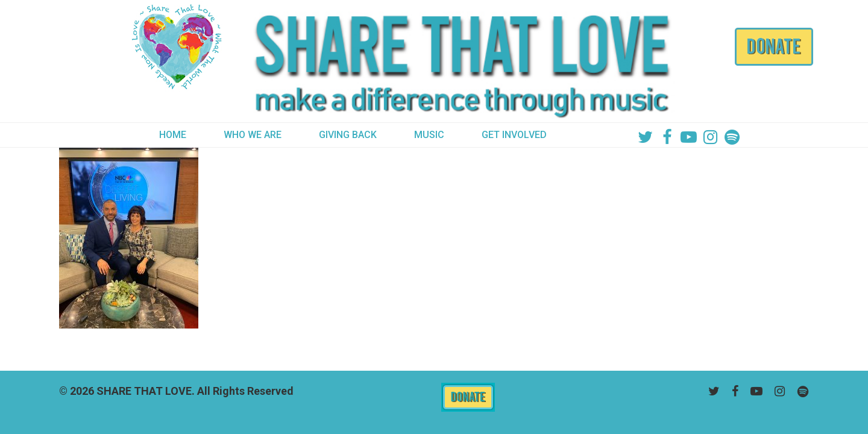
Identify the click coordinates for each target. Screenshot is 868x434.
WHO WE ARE (253, 135)
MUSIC (429, 135)
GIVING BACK (348, 135)
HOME (173, 135)
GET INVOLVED (514, 135)
